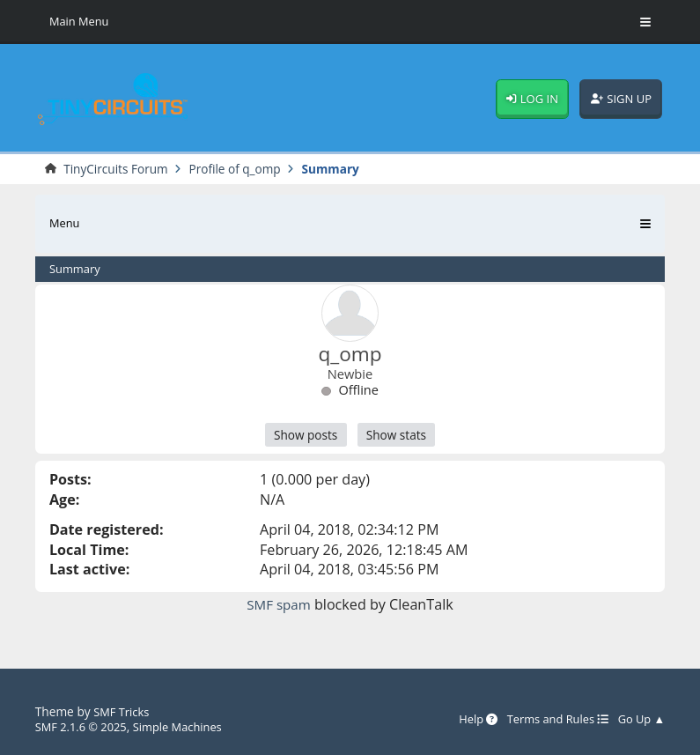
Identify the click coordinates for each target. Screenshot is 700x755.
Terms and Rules (551, 719)
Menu (66, 224)
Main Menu (81, 22)
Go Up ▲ (640, 719)
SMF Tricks (123, 711)
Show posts (302, 437)
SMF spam (279, 607)
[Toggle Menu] (645, 22)
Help (466, 719)
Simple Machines (187, 726)
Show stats (399, 437)
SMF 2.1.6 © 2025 (84, 726)
